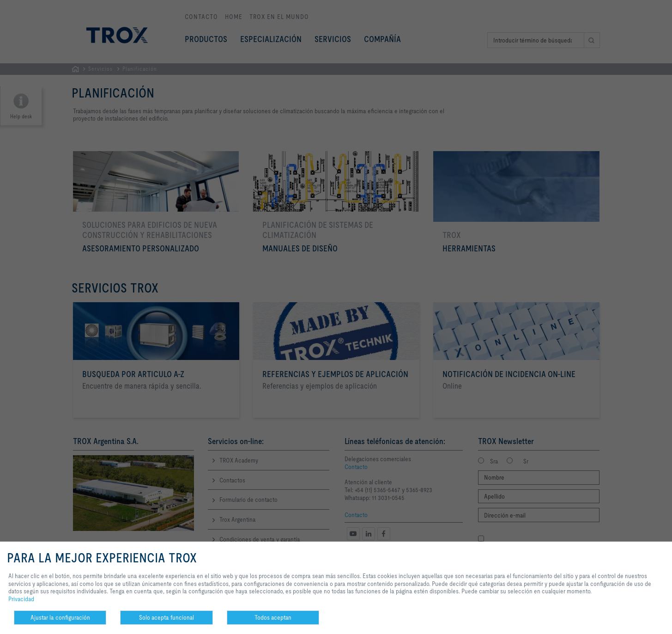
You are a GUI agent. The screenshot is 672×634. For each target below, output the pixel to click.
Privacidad (21, 599)
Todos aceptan (273, 617)
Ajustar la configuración (60, 617)
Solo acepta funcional (166, 617)
